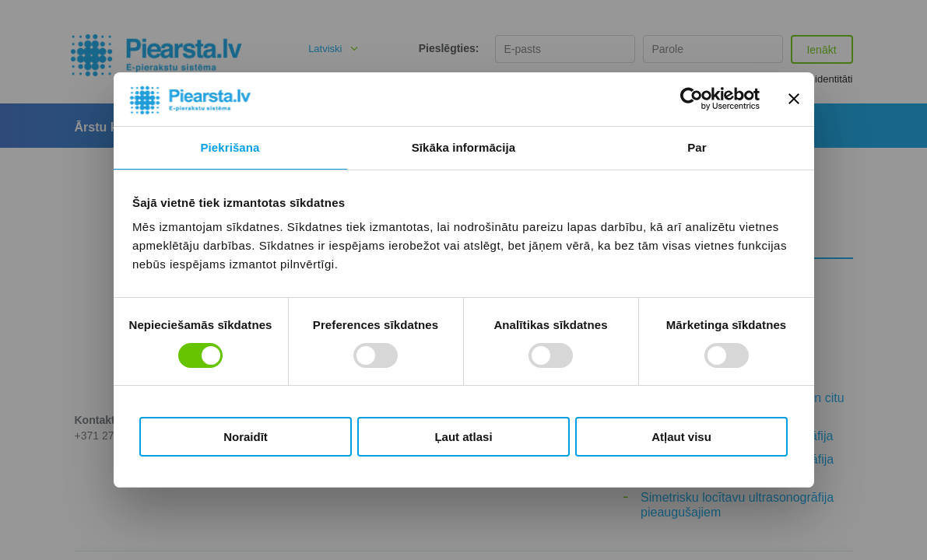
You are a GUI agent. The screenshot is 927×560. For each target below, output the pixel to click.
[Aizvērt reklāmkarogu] (794, 99)
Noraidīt (246, 437)
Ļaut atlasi (463, 437)
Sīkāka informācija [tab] (464, 147)
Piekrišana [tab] (230, 147)
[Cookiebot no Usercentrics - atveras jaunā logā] (692, 99)
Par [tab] (697, 147)
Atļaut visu (681, 437)
